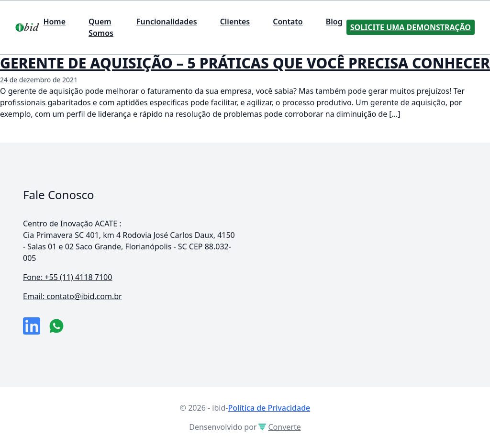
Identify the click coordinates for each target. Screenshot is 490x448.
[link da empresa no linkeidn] (32, 326)
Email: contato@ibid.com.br (72, 296)
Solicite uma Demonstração (411, 27)
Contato (288, 22)
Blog (334, 22)
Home (54, 22)
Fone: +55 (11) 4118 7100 (67, 277)
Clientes (235, 22)
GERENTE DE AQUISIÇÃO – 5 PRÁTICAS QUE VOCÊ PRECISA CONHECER (245, 63)
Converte (279, 427)
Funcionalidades (167, 22)
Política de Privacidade (269, 408)
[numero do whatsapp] (56, 326)
